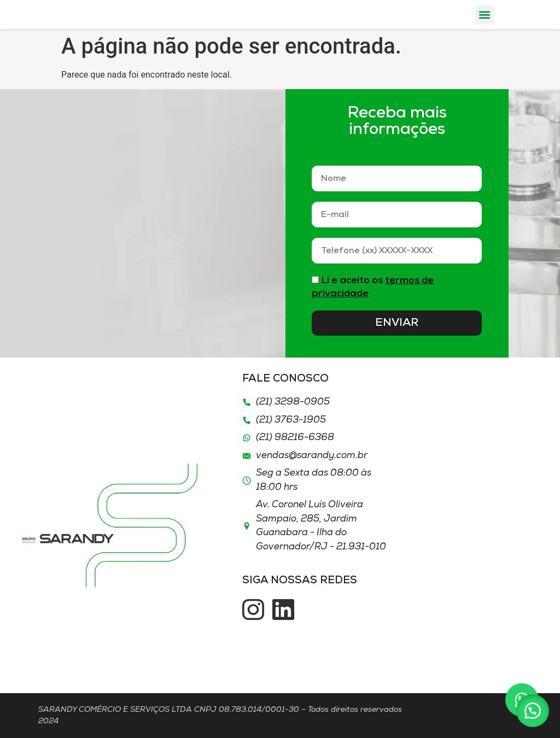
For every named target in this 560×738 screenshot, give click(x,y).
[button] (485, 14)
